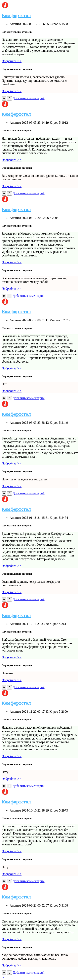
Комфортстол (16, 15)
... (3, 976)
